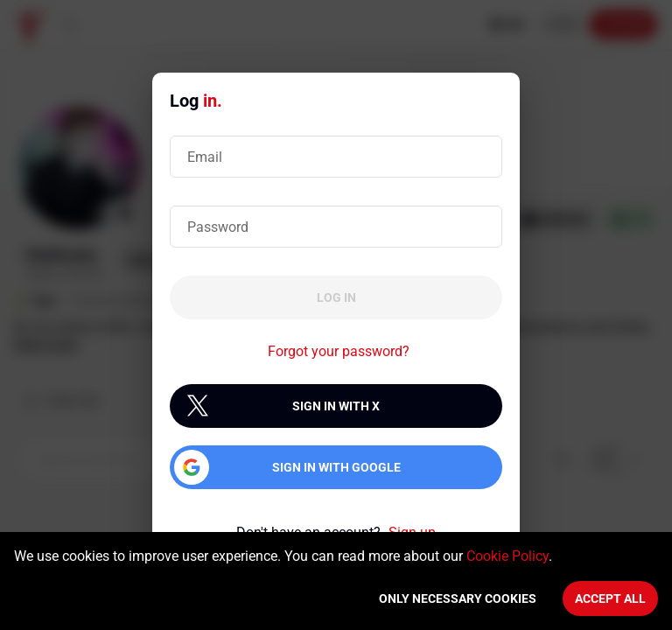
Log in (336, 297)
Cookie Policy (507, 556)
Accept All (610, 598)
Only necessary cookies (458, 598)
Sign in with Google (336, 467)
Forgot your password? (339, 351)
